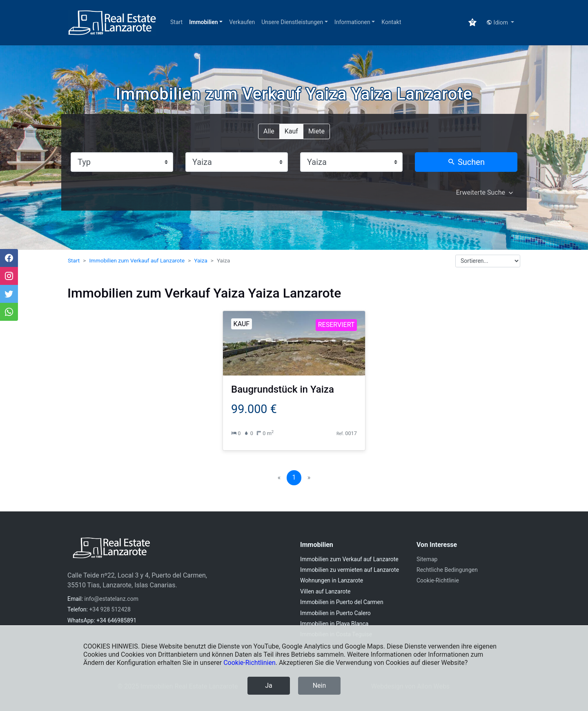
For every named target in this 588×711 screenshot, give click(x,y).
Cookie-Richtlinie (438, 580)
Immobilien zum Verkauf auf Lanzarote (137, 260)
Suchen (466, 162)
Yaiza (201, 260)
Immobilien (203, 22)
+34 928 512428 (110, 609)
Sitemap (427, 559)
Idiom (498, 22)
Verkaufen (242, 22)
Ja (269, 685)
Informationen (352, 22)
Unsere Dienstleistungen (292, 22)
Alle (269, 131)
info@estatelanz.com (111, 599)
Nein (320, 685)
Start (176, 22)
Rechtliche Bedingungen (447, 570)
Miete (316, 131)
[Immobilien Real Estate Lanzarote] (112, 23)
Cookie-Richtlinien (249, 663)
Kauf (291, 131)
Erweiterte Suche (481, 192)
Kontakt (391, 22)
